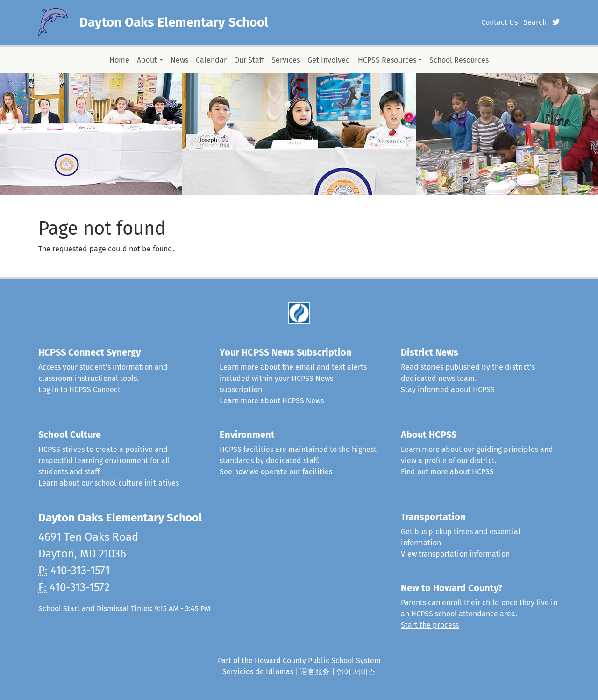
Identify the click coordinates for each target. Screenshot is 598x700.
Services (286, 60)
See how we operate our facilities (276, 472)
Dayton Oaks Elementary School (174, 22)
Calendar (211, 60)
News (179, 60)
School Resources (459, 60)
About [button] (147, 60)
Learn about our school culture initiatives (109, 483)
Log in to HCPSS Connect (79, 389)
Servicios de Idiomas (258, 672)
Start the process (430, 625)
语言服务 (315, 672)
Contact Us (499, 22)
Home (119, 60)
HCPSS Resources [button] (387, 60)
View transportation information (455, 554)
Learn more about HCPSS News (272, 401)
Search (535, 22)
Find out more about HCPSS (447, 472)
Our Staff (249, 60)
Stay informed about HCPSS (448, 389)
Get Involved (329, 60)
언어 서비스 (356, 672)
